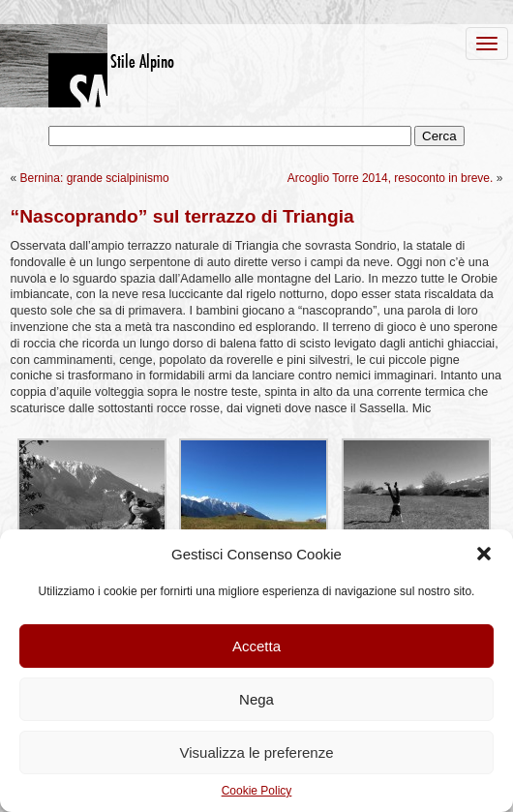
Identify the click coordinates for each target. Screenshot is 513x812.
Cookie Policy (257, 791)
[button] (484, 554)
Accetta (256, 646)
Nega (256, 699)
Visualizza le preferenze (257, 752)
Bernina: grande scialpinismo (95, 178)
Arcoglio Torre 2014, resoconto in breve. (391, 178)
